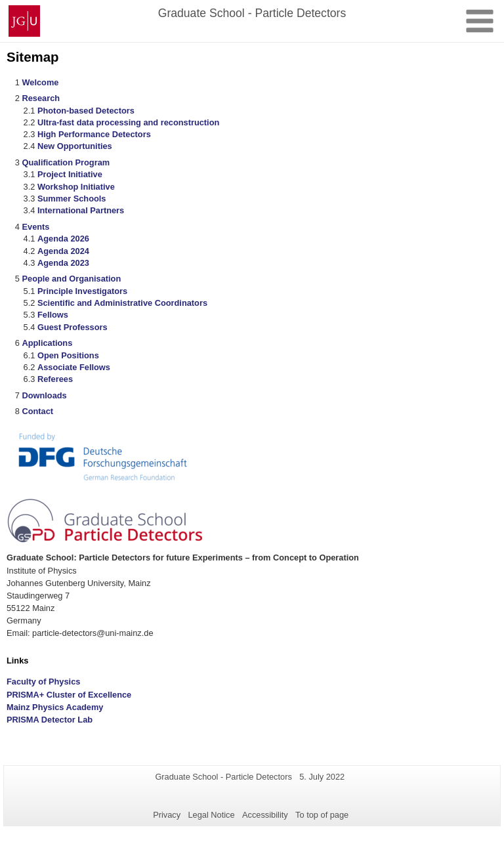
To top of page (322, 815)
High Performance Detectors (94, 134)
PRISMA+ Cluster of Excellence (69, 695)
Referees (55, 379)
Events (35, 227)
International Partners (81, 210)
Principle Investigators (82, 291)
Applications (47, 343)
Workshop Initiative (76, 187)
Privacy (167, 815)
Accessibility (265, 815)
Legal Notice (211, 815)
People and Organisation (71, 279)
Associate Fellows (74, 367)
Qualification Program (66, 162)
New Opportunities (75, 146)
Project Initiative (70, 174)
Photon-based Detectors (86, 111)
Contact (37, 411)
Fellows (53, 315)
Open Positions (68, 355)
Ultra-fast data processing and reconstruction (128, 122)
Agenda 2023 (63, 263)
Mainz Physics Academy (55, 707)
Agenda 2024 (63, 251)
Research (41, 98)
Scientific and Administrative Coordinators (122, 303)
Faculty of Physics (43, 682)
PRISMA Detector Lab (50, 720)
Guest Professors (73, 327)
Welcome (40, 82)
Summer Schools (72, 199)
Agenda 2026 (63, 239)
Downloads (44, 395)
